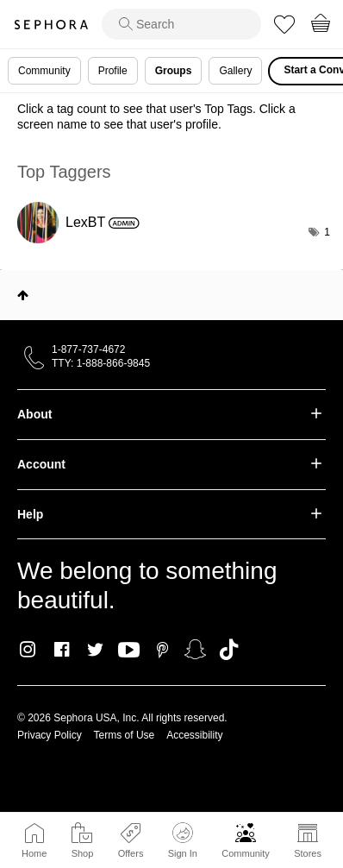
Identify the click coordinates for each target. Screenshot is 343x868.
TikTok (229, 650)
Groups (174, 71)
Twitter (95, 650)
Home (34, 853)
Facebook (62, 650)
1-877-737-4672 (88, 349)
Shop (83, 853)
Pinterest (162, 650)
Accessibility (194, 735)
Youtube (129, 651)
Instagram (28, 650)
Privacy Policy (50, 735)
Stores (308, 853)
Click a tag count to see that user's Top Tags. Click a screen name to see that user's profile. (156, 116)
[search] (181, 24)
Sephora (51, 25)
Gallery (235, 71)
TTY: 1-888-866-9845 (101, 363)
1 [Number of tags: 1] (327, 232)
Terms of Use (125, 735)
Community (246, 853)
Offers (131, 853)
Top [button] (23, 295)
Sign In (183, 840)
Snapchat (195, 650)
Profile (113, 71)
